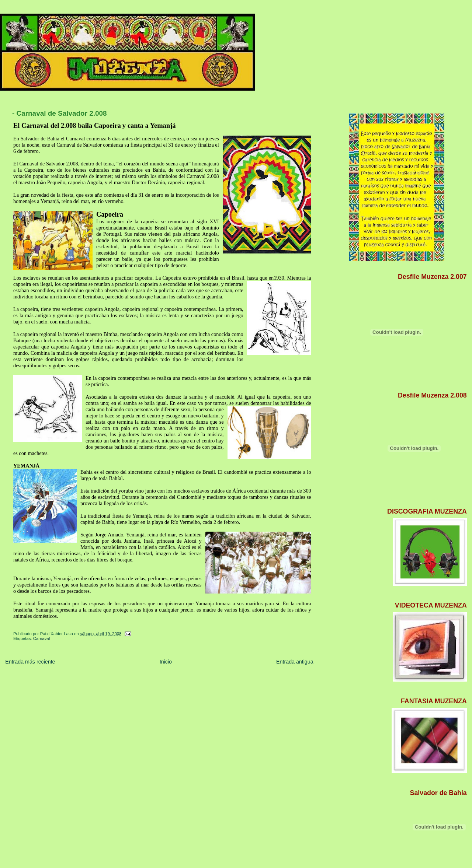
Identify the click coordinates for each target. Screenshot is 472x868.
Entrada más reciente (30, 662)
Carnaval (42, 638)
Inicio (166, 662)
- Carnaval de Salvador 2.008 (60, 113)
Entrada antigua (295, 662)
